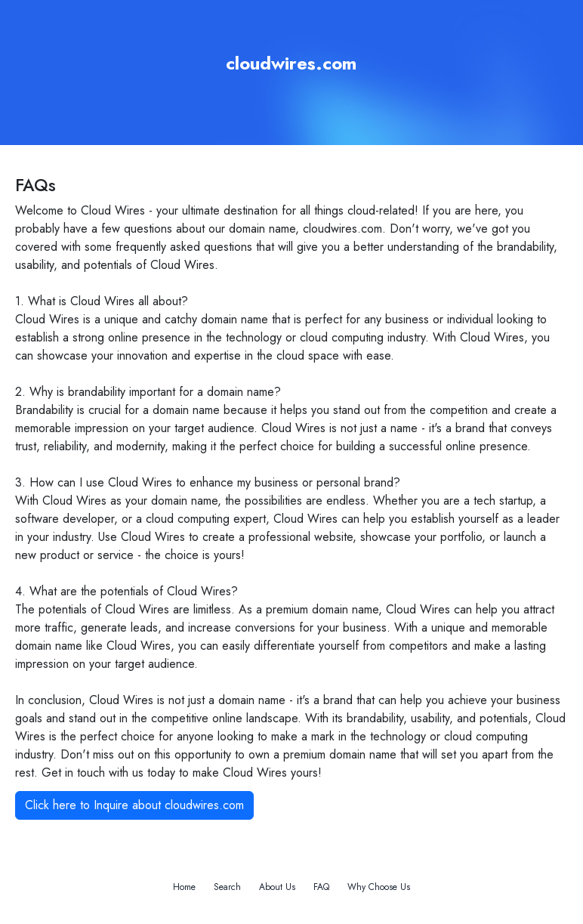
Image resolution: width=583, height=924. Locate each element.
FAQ (321, 887)
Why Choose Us (379, 887)
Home (184, 887)
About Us (277, 887)
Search (227, 887)
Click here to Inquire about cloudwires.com (134, 805)
